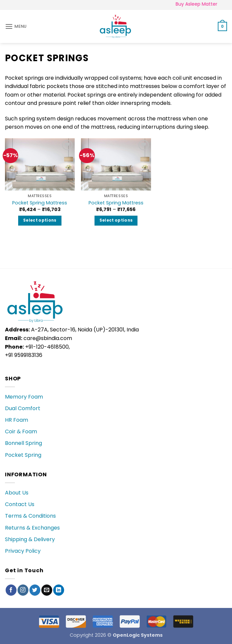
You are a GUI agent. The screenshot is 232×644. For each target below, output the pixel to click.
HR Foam (17, 420)
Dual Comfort (23, 408)
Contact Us (20, 504)
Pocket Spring (23, 455)
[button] (16, 26)
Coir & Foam (21, 431)
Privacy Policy (23, 551)
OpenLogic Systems (138, 635)
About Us (17, 493)
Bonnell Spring (23, 443)
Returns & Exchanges (32, 528)
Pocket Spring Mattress (40, 203)
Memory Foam (24, 397)
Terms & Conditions (30, 516)
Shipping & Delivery (30, 539)
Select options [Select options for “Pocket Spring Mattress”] (40, 220)
